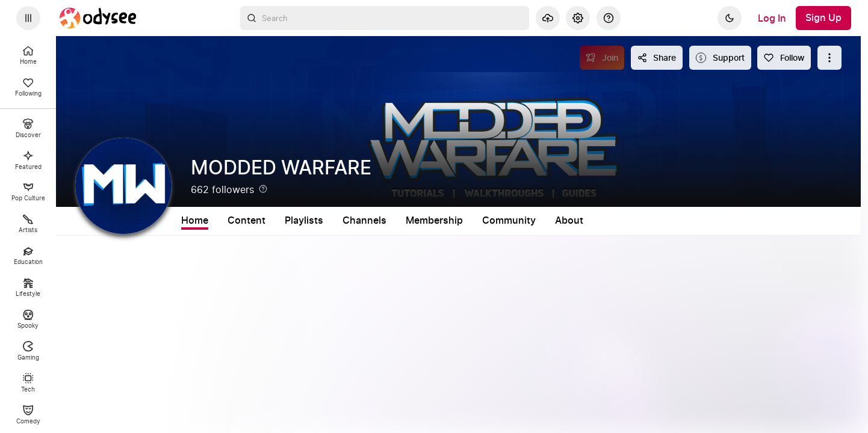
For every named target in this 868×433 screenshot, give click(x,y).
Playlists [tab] (304, 221)
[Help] (609, 18)
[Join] (602, 58)
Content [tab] (246, 221)
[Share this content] (657, 58)
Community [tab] (509, 221)
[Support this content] (720, 58)
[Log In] (772, 18)
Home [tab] (195, 221)
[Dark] (730, 18)
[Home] (98, 18)
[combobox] (385, 18)
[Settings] (578, 18)
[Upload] (548, 18)
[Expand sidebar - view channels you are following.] (28, 18)
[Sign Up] (823, 18)
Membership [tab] (434, 221)
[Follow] (784, 58)
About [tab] (569, 221)
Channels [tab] (364, 221)
